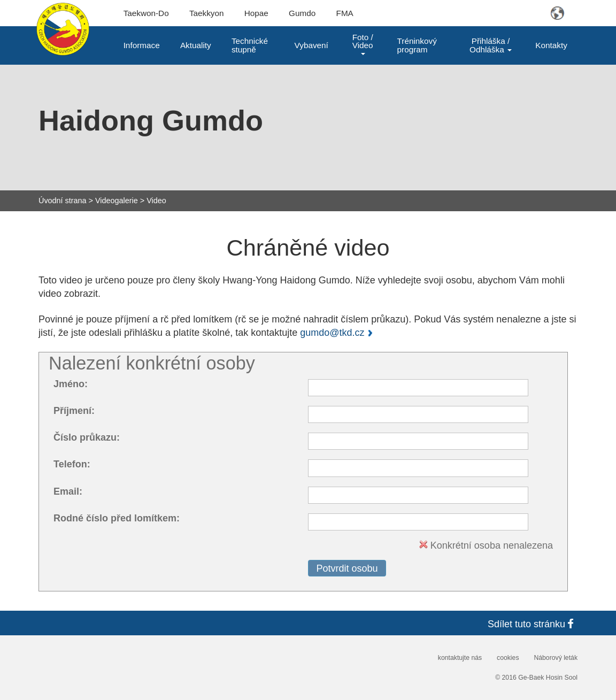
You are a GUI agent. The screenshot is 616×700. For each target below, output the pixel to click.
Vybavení (311, 45)
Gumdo (302, 13)
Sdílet (533, 624)
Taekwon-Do (146, 13)
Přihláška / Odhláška (491, 45)
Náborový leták (556, 658)
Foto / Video (363, 44)
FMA (345, 13)
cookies (508, 658)
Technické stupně (250, 45)
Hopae (256, 13)
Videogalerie (117, 201)
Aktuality (196, 45)
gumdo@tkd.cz (332, 333)
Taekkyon (207, 13)
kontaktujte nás (460, 658)
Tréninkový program (417, 45)
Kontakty (551, 45)
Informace (142, 45)
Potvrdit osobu (347, 568)
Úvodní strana (63, 201)
